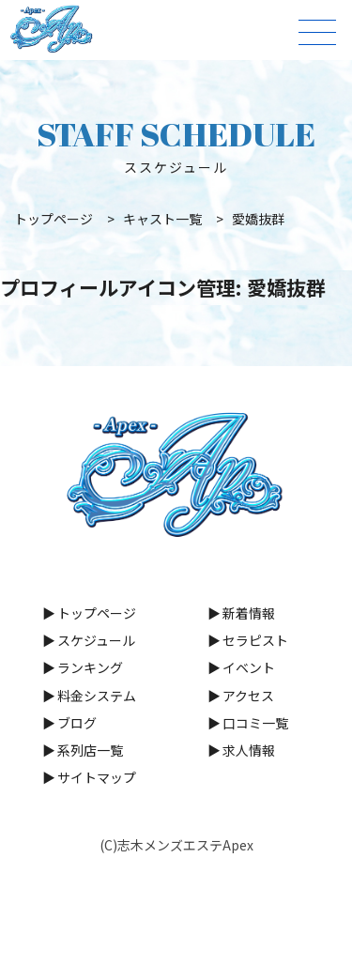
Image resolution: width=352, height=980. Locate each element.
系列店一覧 (90, 750)
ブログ (77, 723)
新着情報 (249, 613)
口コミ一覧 (255, 723)
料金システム (97, 696)
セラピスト (255, 640)
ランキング (90, 667)
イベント (249, 667)
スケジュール (96, 640)
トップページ (97, 613)
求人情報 (249, 750)
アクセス (248, 696)
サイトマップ (97, 777)
